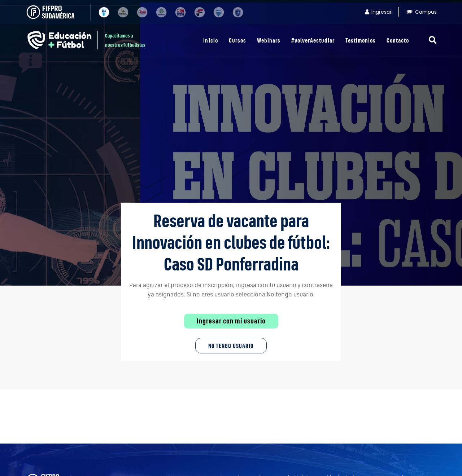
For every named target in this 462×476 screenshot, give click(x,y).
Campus (422, 12)
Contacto (398, 40)
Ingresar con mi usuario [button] (231, 321)
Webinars (269, 40)
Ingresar (378, 12)
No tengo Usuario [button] (231, 346)
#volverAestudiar (313, 40)
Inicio (210, 40)
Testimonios (361, 40)
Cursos (237, 40)
